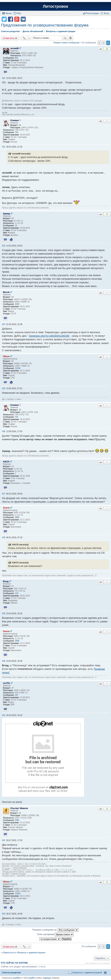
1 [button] (104, 43)
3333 (17, 304)
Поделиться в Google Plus (17, 19)
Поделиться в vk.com (23, 19)
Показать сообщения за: (55, 930)
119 (17, 593)
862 (17, 58)
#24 (4, 324)
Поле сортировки (55, 934)
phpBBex (17, 978)
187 (17, 695)
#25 (4, 388)
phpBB (32, 978)
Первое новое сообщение (66, 43)
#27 (4, 494)
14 (16, 226)
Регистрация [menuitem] (93, 13)
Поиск (65, 38)
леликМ (14, 48)
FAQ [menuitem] (19, 13)
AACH (6, 462)
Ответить (9, 38)
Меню (9, 13)
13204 (18, 368)
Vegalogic (47, 978)
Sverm (6, 508)
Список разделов (11, 972)
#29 (4, 614)
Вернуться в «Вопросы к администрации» (24, 952)
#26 (4, 431)
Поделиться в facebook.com (11, 19)
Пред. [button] (99, 43)
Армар (6, 214)
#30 (4, 661)
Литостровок (55, 6)
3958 (17, 517)
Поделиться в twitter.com (4, 19)
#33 (4, 914)
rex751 (6, 683)
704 (17, 132)
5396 (17, 820)
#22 (4, 147)
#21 (4, 78)
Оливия (14, 120)
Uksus (6, 356)
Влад (6, 581)
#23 (4, 246)
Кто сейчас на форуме (14, 963)
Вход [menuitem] (106, 13)
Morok (6, 292)
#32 (4, 840)
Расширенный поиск (71, 38)
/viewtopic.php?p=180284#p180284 (49, 336)
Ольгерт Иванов (19, 808)
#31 (4, 715)
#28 (4, 538)
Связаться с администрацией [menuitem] (87, 972)
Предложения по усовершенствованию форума (45, 25)
